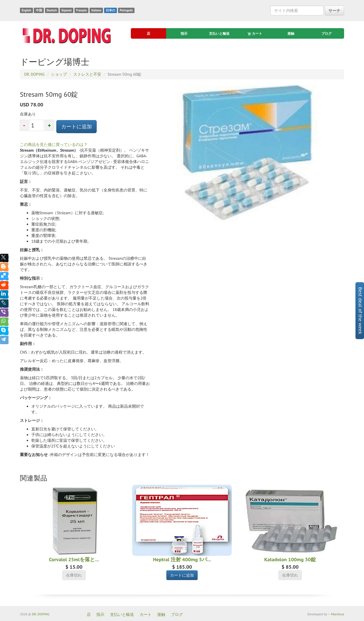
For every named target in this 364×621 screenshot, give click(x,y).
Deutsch (52, 10)
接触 (291, 33)
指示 (184, 33)
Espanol (66, 10)
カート (255, 34)
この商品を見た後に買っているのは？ (54, 145)
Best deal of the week (360, 311)
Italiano (96, 10)
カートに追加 (76, 126)
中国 (39, 10)
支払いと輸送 (219, 33)
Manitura (338, 614)
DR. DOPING (41, 614)
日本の (110, 10)
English (26, 10)
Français (81, 10)
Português (126, 10)
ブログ (326, 33)
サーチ (334, 11)
